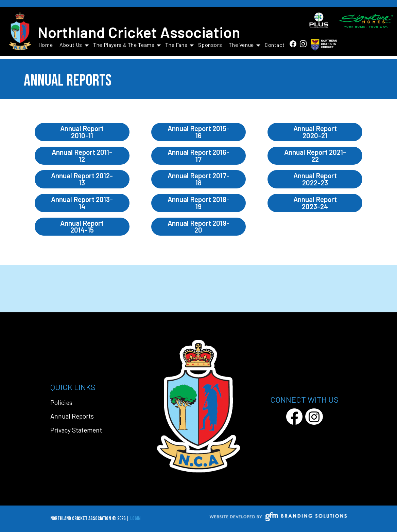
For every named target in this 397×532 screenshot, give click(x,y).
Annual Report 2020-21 (315, 132)
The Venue (245, 45)
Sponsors (210, 45)
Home (46, 45)
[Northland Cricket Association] (20, 32)
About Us (74, 45)
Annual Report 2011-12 (82, 155)
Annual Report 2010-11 (82, 132)
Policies (61, 402)
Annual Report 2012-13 (82, 179)
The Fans (179, 45)
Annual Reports (72, 416)
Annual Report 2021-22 (315, 155)
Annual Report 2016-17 (198, 155)
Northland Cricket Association (139, 32)
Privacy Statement (76, 430)
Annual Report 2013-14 (82, 203)
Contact (275, 45)
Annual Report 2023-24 (315, 203)
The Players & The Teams (127, 45)
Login (135, 519)
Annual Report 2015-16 (198, 132)
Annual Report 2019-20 (198, 226)
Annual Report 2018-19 (198, 203)
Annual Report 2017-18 (198, 179)
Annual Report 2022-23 (315, 179)
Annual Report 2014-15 (82, 226)
